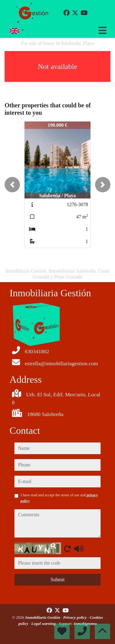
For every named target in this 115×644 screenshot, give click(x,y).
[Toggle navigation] (102, 30)
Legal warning (44, 624)
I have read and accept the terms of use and (59, 498)
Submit (57, 580)
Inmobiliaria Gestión (43, 617)
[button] (12, 185)
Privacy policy (75, 617)
